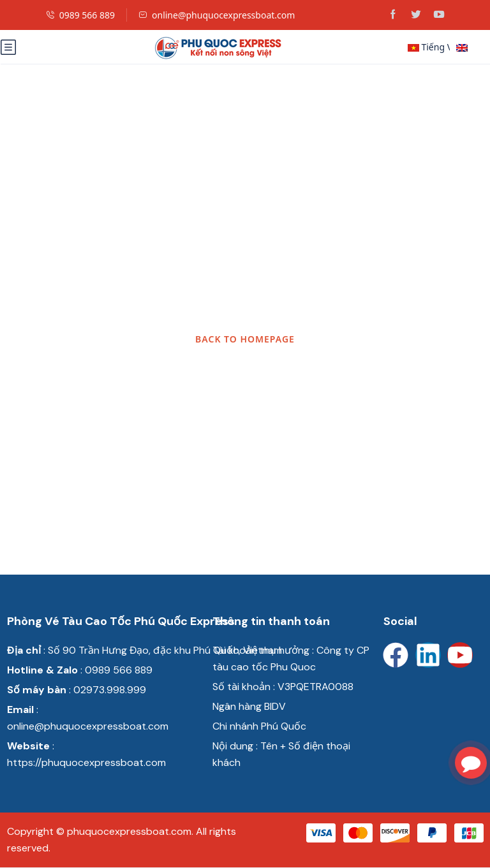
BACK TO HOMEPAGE (245, 339)
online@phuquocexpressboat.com (217, 15)
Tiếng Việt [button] (429, 47)
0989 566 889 (80, 15)
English (471, 48)
